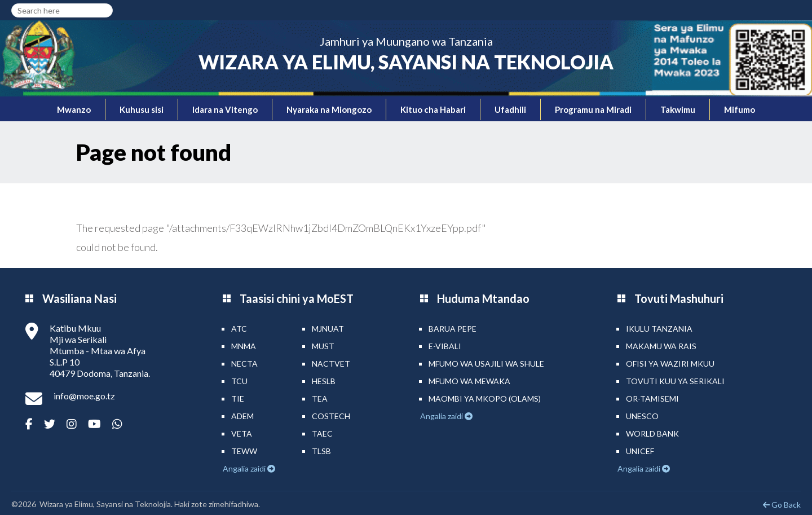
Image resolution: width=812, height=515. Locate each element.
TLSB (321, 451)
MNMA (244, 346)
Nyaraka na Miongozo (329, 109)
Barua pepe (453, 329)
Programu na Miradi (593, 109)
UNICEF (640, 451)
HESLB (324, 381)
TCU (239, 381)
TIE (238, 399)
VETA (242, 433)
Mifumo (740, 109)
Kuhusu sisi (142, 109)
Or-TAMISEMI (652, 399)
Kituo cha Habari (433, 109)
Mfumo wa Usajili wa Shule (486, 364)
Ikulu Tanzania (659, 329)
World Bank (652, 433)
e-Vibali (445, 346)
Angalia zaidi (245, 468)
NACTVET (331, 364)
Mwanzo (74, 109)
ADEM (242, 416)
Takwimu (678, 109)
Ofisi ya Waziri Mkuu (670, 364)
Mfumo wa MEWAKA (469, 381)
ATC (239, 329)
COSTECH (331, 416)
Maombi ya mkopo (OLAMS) (485, 399)
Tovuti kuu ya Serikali (675, 381)
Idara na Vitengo (225, 109)
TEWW (244, 451)
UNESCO (642, 416)
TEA (320, 399)
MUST (323, 346)
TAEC (322, 433)
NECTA (244, 364)
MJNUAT (328, 329)
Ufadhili (510, 109)
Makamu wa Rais (661, 346)
